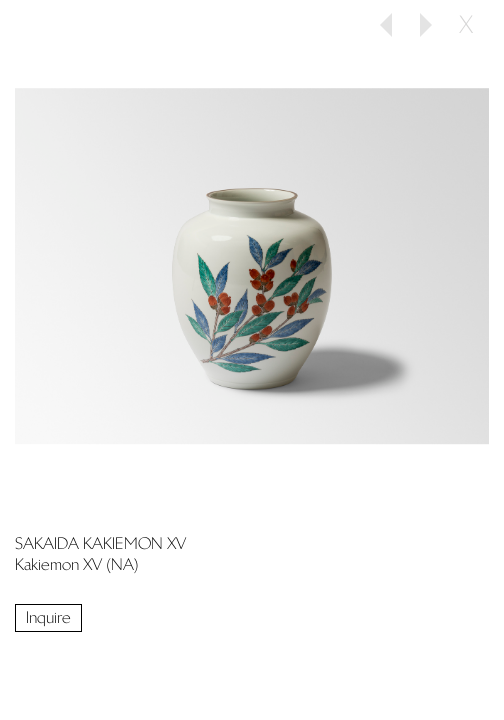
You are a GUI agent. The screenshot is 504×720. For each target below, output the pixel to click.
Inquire (48, 617)
